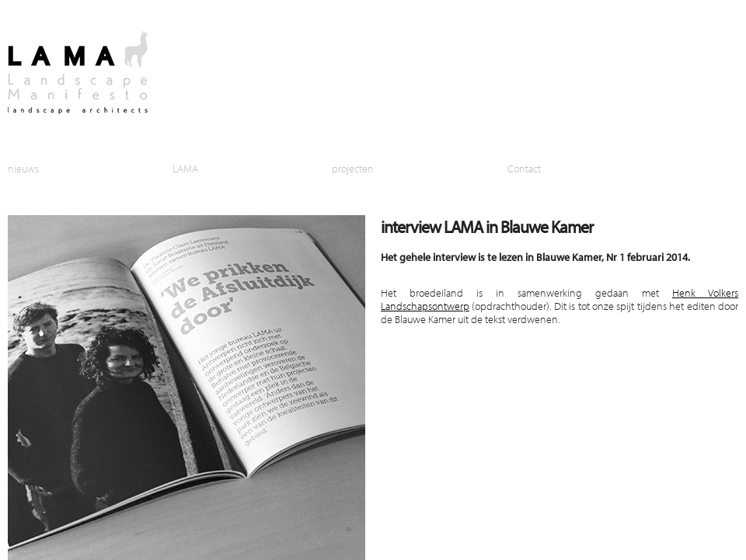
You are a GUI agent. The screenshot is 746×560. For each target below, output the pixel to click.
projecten (353, 168)
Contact (524, 168)
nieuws (23, 168)
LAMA (185, 168)
